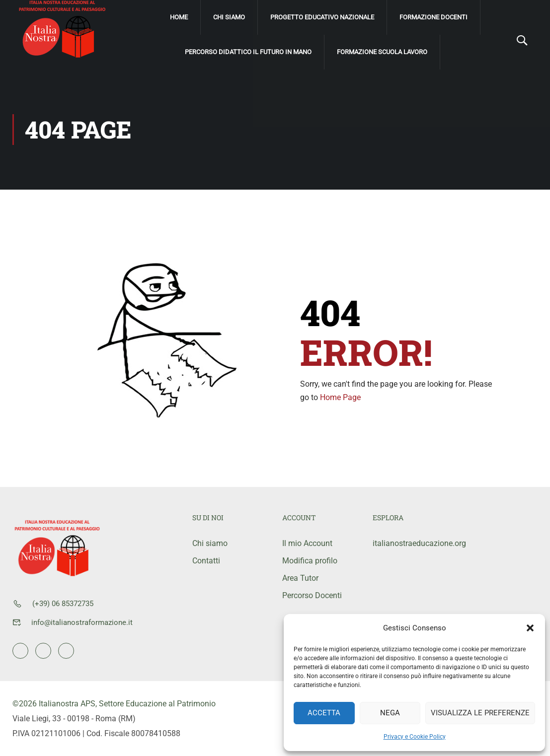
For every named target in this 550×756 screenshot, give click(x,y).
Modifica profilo (310, 561)
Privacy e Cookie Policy (415, 737)
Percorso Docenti (312, 595)
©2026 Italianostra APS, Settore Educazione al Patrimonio (114, 704)
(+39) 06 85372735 (63, 604)
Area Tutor (300, 578)
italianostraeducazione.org (410, 543)
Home (179, 17)
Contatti (206, 561)
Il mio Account (307, 543)
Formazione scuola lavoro (382, 52)
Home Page (340, 397)
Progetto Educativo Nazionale (322, 17)
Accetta (324, 713)
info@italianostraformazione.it (82, 622)
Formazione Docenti (433, 17)
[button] (530, 628)
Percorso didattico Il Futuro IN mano (248, 52)
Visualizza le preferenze (480, 713)
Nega (390, 713)
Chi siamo (229, 17)
